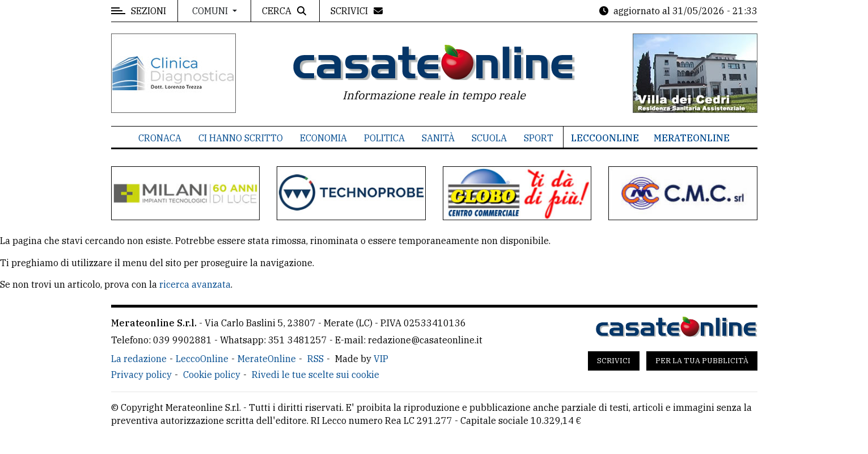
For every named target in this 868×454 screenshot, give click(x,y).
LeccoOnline (605, 138)
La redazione (139, 359)
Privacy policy (141, 375)
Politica (384, 138)
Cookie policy (212, 375)
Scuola (489, 138)
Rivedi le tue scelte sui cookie (316, 375)
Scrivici (614, 361)
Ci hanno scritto (241, 138)
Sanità (438, 138)
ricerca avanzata (195, 284)
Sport (539, 138)
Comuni (211, 11)
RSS (316, 359)
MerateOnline (692, 138)
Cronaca (160, 138)
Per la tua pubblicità (702, 361)
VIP (381, 359)
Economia (323, 138)
